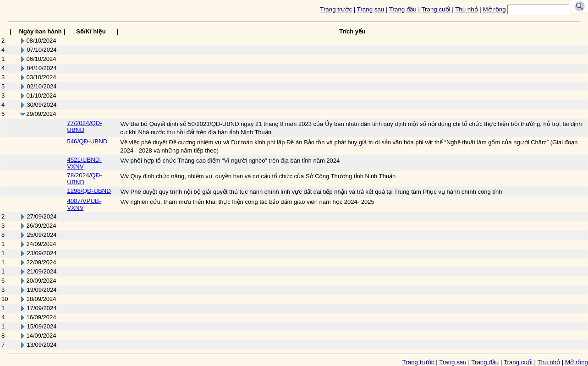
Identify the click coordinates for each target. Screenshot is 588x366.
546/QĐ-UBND (87, 141)
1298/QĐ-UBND (89, 191)
